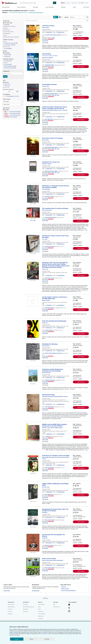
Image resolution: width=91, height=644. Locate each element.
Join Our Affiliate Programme (29, 607)
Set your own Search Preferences (68, 590)
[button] (87, 20)
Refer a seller (25, 611)
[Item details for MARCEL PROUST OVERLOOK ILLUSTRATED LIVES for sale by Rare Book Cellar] (33, 492)
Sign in (68, 3)
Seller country (7, 104)
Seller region (6, 102)
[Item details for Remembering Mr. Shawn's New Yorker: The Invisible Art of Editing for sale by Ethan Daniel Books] (33, 517)
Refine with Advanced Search (36, 13)
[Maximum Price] (13, 91)
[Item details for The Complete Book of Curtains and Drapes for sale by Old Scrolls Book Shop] (33, 213)
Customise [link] (47, 639)
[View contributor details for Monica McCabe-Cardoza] (48, 110)
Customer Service (56, 607)
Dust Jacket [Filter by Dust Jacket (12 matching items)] (7, 64)
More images (33, 220)
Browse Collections (21, 7)
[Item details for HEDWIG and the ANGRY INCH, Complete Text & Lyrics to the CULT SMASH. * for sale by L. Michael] (33, 432)
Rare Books (36, 7)
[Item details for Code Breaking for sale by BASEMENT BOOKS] (33, 62)
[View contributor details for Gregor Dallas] (45, 27)
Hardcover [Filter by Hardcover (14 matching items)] (7, 55)
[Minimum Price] (6, 91)
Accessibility (40, 618)
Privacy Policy (41, 611)
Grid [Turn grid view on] (61, 17)
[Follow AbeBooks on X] (69, 608)
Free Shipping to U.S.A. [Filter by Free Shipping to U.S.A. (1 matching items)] (11, 96)
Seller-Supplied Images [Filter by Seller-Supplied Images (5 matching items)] (10, 66)
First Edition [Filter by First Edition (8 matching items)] (7, 61)
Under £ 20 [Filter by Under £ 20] (6, 84)
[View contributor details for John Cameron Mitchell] (48, 428)
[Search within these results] (57, 20)
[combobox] (36, 3)
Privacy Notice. (17, 635)
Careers (39, 609)
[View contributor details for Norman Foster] (46, 346)
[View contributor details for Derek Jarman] (45, 560)
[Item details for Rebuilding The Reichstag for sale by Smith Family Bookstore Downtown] (33, 351)
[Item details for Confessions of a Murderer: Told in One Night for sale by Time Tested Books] (33, 464)
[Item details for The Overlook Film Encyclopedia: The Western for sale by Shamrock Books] (33, 543)
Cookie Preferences (42, 614)
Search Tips (64, 587)
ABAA (53, 95)
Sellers (74, 7)
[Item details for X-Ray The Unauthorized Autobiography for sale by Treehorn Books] (33, 329)
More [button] (83, 132)
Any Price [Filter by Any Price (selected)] (6, 82)
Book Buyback (26, 609)
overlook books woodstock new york (19, 13)
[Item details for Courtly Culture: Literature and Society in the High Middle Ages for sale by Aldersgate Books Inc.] (33, 301)
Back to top (46, 598)
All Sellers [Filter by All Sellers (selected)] (7, 110)
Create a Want (7, 591)
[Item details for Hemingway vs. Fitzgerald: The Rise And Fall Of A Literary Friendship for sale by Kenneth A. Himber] (33, 194)
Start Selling (86, 7)
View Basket (10, 614)
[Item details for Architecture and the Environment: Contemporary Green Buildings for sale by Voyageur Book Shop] (33, 376)
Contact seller (45, 41)
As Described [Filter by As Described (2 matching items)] (7, 48)
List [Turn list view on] (56, 17)
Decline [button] (31, 639)
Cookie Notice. (44, 634)
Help (87, 3)
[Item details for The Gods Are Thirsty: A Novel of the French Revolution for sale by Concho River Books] (33, 244)
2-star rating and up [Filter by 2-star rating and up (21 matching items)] (12, 111)
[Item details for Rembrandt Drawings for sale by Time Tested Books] (33, 403)
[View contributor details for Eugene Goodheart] (47, 164)
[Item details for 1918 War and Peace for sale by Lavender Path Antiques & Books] (33, 34)
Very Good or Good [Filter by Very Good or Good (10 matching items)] (9, 45)
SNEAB (53, 38)
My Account (74, 3)
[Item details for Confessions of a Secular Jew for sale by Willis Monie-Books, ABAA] (33, 166)
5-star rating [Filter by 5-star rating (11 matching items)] (11, 117)
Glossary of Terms (65, 589)
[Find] (55, 3)
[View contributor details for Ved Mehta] (45, 512)
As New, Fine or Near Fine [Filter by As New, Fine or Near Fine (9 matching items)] (10, 43)
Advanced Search (6, 7)
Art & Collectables (50, 7)
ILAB (58, 95)
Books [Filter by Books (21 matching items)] (6, 24)
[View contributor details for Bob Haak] (45, 396)
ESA (56, 95)
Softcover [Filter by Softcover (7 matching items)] (7, 56)
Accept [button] (17, 639)
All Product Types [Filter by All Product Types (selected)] (8, 23)
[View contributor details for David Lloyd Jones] (46, 373)
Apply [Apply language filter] (5, 76)
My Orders (10, 611)
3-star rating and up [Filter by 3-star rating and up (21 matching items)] (12, 113)
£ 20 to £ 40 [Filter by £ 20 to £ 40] (7, 86)
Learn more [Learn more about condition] (11, 40)
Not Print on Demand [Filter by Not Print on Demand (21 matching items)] (10, 68)
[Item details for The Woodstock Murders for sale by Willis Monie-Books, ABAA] (33, 92)
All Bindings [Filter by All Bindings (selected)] (7, 53)
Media (39, 607)
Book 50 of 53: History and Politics (50, 56)
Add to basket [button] (81, 38)
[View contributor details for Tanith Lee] (45, 239)
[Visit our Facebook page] (69, 605)
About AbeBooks (41, 604)
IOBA (53, 66)
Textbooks (63, 7)
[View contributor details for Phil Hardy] (45, 538)
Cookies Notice (41, 616)
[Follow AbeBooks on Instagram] (69, 611)
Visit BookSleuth (36, 591)
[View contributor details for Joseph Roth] (45, 457)
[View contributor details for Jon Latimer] (45, 269)
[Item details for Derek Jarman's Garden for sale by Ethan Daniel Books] (33, 567)
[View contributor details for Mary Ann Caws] (46, 487)
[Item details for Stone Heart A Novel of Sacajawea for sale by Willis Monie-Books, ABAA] (33, 146)
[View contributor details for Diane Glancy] (45, 140)
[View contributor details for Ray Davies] (45, 323)
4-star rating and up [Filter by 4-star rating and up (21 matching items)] (12, 115)
